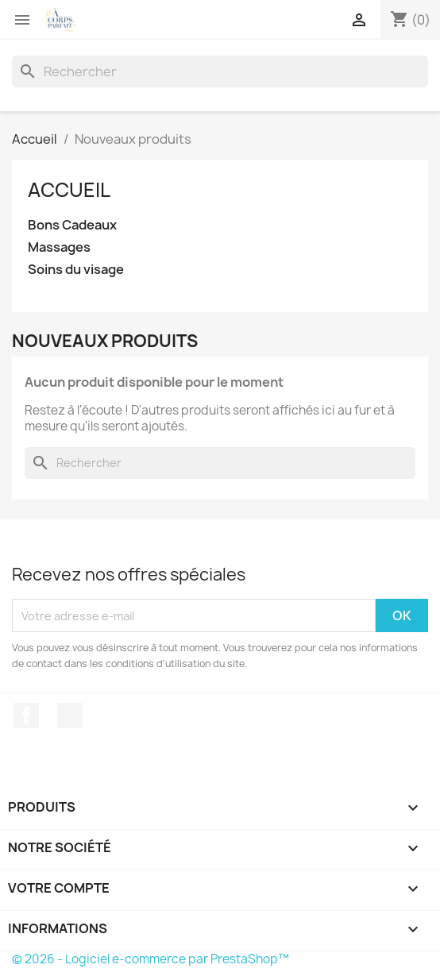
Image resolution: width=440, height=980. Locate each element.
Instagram (70, 716)
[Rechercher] (220, 71)
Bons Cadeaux (72, 225)
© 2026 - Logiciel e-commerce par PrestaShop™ (151, 959)
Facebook (26, 716)
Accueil (69, 190)
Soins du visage (76, 270)
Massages (59, 247)
